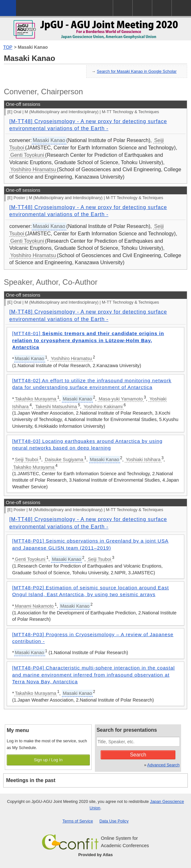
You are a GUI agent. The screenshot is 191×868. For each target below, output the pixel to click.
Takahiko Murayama (36, 399)
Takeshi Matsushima (56, 407)
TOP (8, 47)
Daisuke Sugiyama (64, 459)
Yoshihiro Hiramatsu (33, 169)
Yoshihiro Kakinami (103, 407)
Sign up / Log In (48, 760)
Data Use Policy (114, 821)
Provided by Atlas (95, 855)
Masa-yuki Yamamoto (121, 399)
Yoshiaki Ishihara (143, 459)
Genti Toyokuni (27, 155)
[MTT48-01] (88, 340)
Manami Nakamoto (34, 606)
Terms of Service (78, 821)
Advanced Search (163, 765)
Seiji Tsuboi (27, 459)
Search (138, 755)
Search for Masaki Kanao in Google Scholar (137, 71)
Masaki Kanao (33, 47)
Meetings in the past (31, 780)
